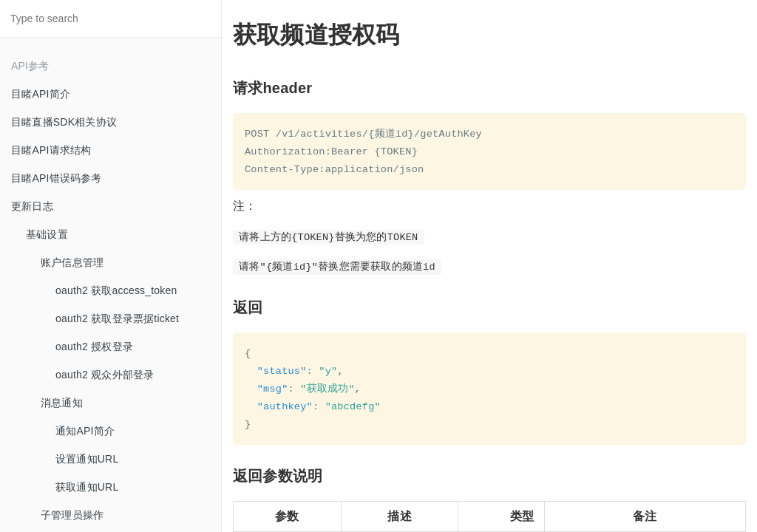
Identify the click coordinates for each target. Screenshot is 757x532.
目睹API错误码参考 (57, 178)
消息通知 (62, 403)
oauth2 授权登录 (94, 347)
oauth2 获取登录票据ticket (117, 318)
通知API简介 (85, 431)
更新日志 (32, 206)
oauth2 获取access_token (116, 290)
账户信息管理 (72, 262)
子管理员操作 (72, 515)
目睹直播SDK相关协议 (64, 122)
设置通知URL (87, 459)
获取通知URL (87, 487)
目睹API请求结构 (51, 150)
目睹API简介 (41, 94)
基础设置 (47, 234)
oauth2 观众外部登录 (105, 375)
